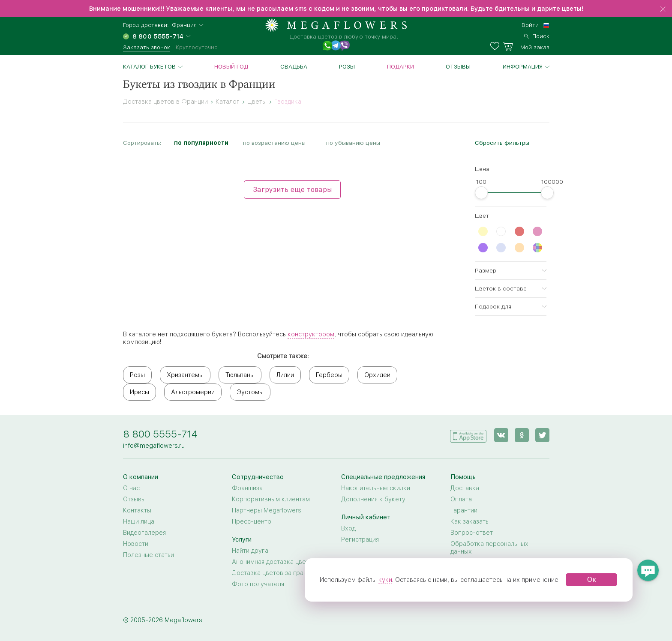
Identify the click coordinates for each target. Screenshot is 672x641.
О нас (131, 488)
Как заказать (469, 521)
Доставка (465, 488)
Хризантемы (185, 375)
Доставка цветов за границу (274, 573)
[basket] (526, 46)
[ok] (522, 435)
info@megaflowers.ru (154, 446)
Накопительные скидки (376, 488)
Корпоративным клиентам (271, 499)
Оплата (461, 499)
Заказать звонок (147, 47)
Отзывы (458, 66)
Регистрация (360, 539)
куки (385, 580)
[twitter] (542, 435)
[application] (468, 435)
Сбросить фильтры (502, 143)
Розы (347, 66)
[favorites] (496, 46)
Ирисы (139, 392)
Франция (184, 25)
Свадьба (294, 66)
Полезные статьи (148, 555)
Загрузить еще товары (292, 190)
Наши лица (139, 521)
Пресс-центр (252, 521)
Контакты (137, 510)
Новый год (231, 66)
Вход (348, 528)
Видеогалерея (144, 533)
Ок (592, 580)
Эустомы (250, 392)
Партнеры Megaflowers (267, 510)
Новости (136, 544)
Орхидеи (377, 375)
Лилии (285, 375)
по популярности (201, 143)
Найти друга (250, 551)
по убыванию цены (353, 143)
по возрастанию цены (274, 143)
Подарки (400, 66)
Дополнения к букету (373, 499)
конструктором (311, 334)
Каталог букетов (149, 66)
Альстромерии (193, 392)
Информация (523, 66)
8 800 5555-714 (160, 434)
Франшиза (247, 488)
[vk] (501, 435)
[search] (537, 35)
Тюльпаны (240, 375)
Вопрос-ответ (472, 533)
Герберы (329, 375)
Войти (530, 25)
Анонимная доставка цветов (274, 562)
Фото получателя (258, 584)
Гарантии (464, 510)
